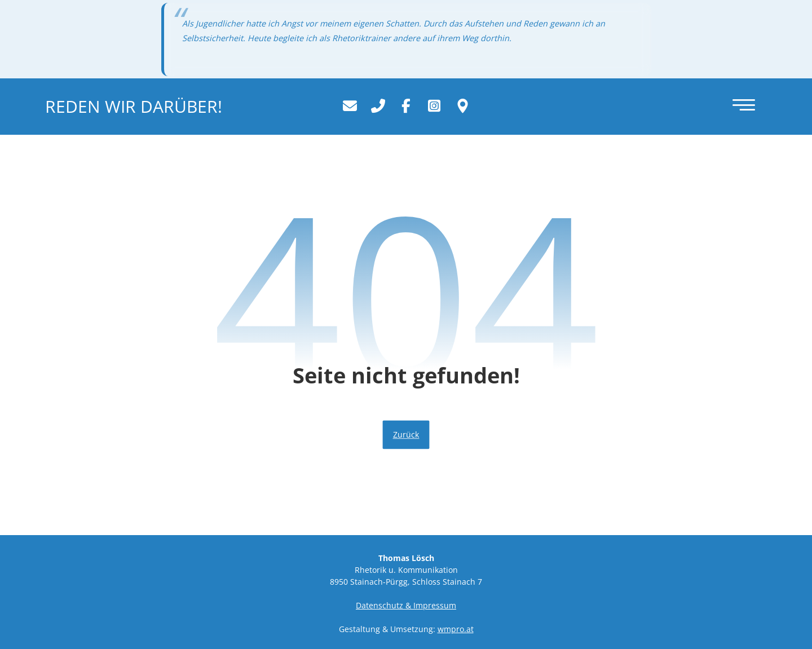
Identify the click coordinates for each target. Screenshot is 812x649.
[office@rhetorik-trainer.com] (350, 105)
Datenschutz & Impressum (406, 605)
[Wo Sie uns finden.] (462, 105)
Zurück (406, 435)
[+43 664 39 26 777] (378, 105)
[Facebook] (406, 105)
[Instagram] (434, 105)
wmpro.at (456, 629)
